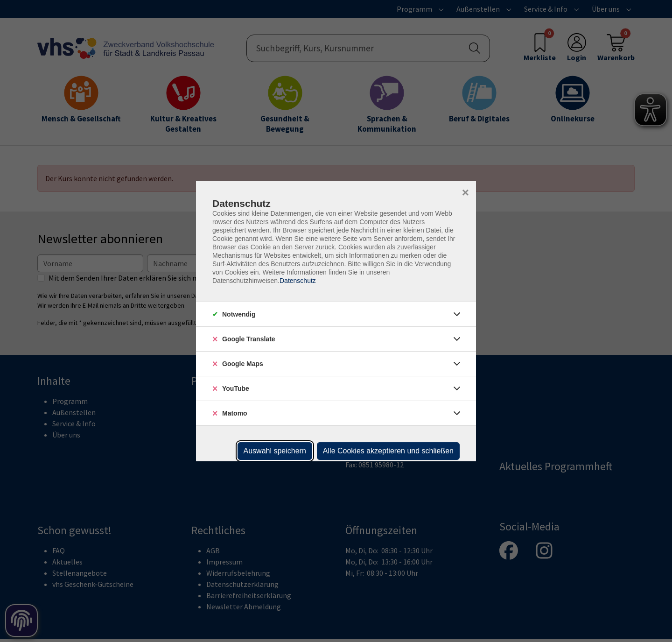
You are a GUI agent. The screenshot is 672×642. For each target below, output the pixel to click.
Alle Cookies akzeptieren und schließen (388, 451)
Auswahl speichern (275, 451)
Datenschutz (298, 281)
